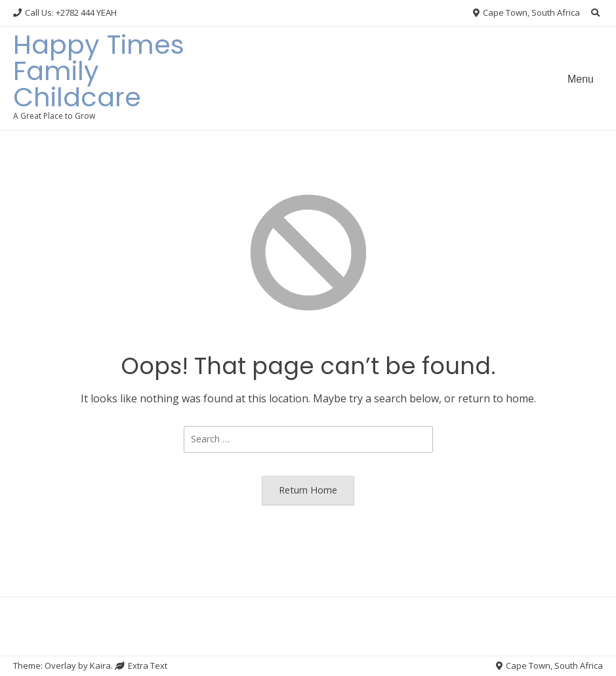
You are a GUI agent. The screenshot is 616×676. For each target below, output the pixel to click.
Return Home (308, 490)
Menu (581, 79)
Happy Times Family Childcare (99, 71)
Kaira (100, 665)
